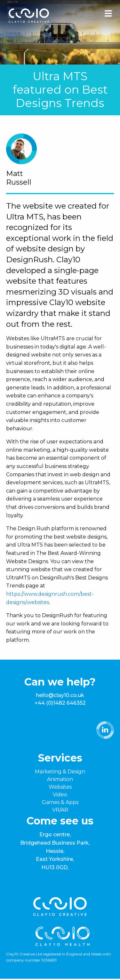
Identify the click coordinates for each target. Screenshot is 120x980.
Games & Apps (60, 802)
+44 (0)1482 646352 (60, 703)
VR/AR (60, 810)
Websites (60, 787)
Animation (60, 779)
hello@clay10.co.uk (60, 695)
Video (60, 795)
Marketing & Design (60, 772)
